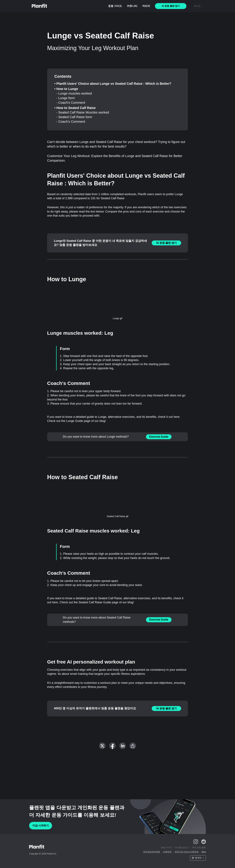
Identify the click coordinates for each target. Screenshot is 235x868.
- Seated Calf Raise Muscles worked (83, 112)
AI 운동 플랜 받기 (166, 243)
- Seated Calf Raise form (74, 117)
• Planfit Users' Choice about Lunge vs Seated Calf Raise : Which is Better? (113, 84)
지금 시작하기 (41, 826)
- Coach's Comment (71, 103)
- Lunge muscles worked (74, 93)
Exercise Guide (159, 437)
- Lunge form (66, 98)
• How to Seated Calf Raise (75, 108)
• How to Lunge (66, 89)
